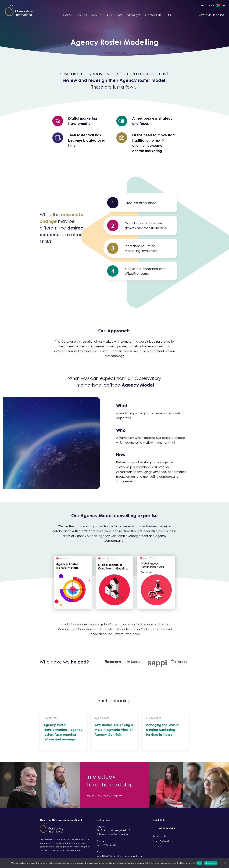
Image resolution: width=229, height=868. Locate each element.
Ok (199, 863)
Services (81, 15)
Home (68, 15)
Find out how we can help (104, 796)
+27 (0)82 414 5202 (212, 15)
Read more (211, 863)
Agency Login (167, 828)
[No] (225, 863)
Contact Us (153, 15)
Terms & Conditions (164, 841)
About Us (97, 15)
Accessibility (159, 836)
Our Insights (134, 15)
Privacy (157, 846)
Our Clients (115, 15)
